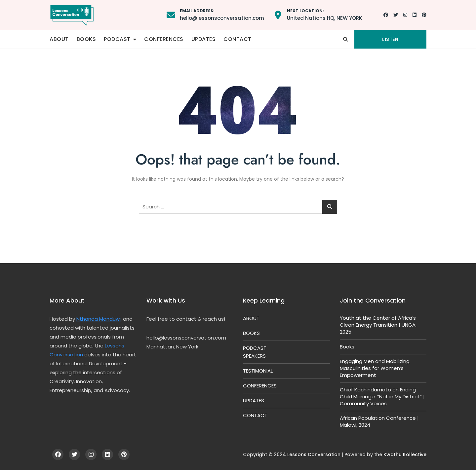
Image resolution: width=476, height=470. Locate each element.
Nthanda (88, 319)
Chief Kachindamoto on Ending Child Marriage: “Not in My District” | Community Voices (382, 397)
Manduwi (110, 319)
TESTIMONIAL (258, 371)
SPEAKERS (254, 356)
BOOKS (86, 39)
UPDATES (204, 39)
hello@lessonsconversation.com (222, 14)
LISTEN (390, 39)
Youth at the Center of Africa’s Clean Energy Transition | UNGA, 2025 (378, 325)
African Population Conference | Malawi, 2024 (379, 421)
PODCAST (117, 39)
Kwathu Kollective (405, 454)
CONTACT (238, 39)
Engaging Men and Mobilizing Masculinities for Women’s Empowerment (375, 368)
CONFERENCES (164, 39)
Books (347, 347)
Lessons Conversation (314, 454)
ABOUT (59, 39)
